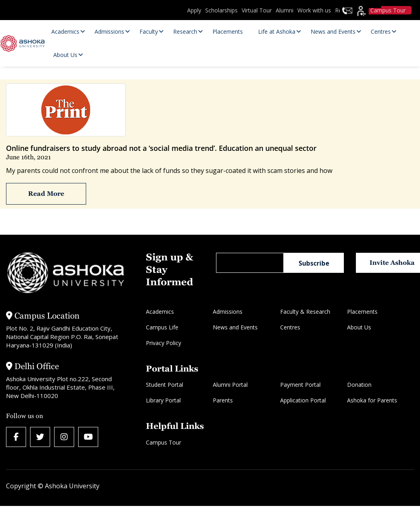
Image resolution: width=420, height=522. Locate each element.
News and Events (235, 327)
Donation (359, 385)
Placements (362, 312)
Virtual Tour (257, 10)
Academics (160, 312)
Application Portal (303, 400)
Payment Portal (300, 385)
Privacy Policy (164, 343)
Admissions (228, 312)
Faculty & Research (305, 312)
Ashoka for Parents (372, 400)
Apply (194, 10)
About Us (359, 327)
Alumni (285, 10)
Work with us (314, 10)
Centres (290, 327)
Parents (223, 400)
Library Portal (163, 400)
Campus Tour (164, 442)
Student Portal (165, 385)
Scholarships (221, 10)
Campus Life (162, 327)
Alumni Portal (230, 385)
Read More (46, 194)
